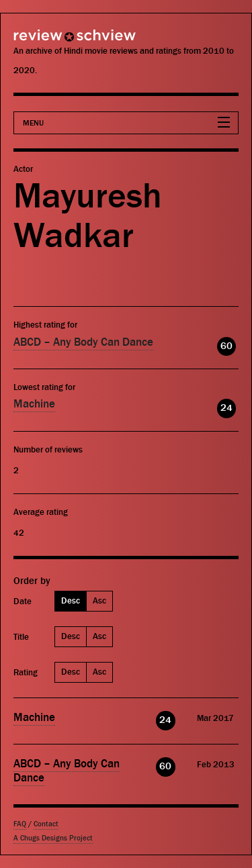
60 (226, 346)
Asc (99, 600)
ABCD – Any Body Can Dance (83, 342)
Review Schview (50, 41)
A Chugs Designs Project (53, 838)
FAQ (20, 824)
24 (226, 408)
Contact (46, 824)
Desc (71, 600)
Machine (34, 404)
